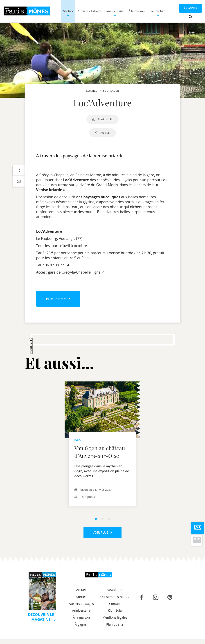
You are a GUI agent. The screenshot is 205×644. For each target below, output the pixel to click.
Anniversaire (81, 615)
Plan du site (115, 629)
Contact (115, 608)
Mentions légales (115, 622)
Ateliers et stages (81, 608)
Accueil (81, 595)
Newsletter (115, 595)
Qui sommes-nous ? (115, 601)
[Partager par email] (19, 181)
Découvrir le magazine (42, 622)
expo (78, 440)
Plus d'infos (58, 299)
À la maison (81, 622)
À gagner (81, 629)
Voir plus (102, 535)
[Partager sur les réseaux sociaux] (19, 170)
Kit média (115, 615)
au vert (102, 133)
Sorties (81, 601)
